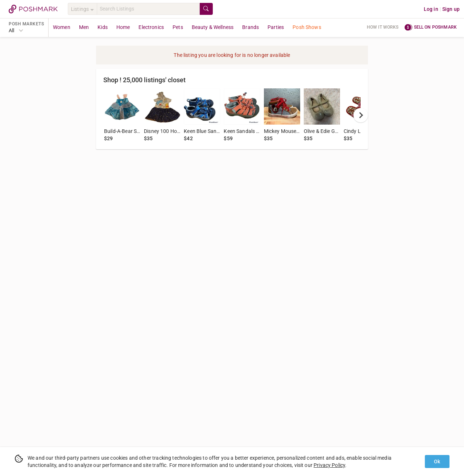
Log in (431, 9)
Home (123, 27)
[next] (361, 115)
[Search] (148, 9)
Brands (250, 27)
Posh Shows (307, 27)
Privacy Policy (329, 465)
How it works (383, 27)
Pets (178, 27)
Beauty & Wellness (213, 27)
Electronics (151, 27)
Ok (437, 462)
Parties (276, 27)
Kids (103, 27)
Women (62, 27)
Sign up (451, 9)
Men (84, 27)
